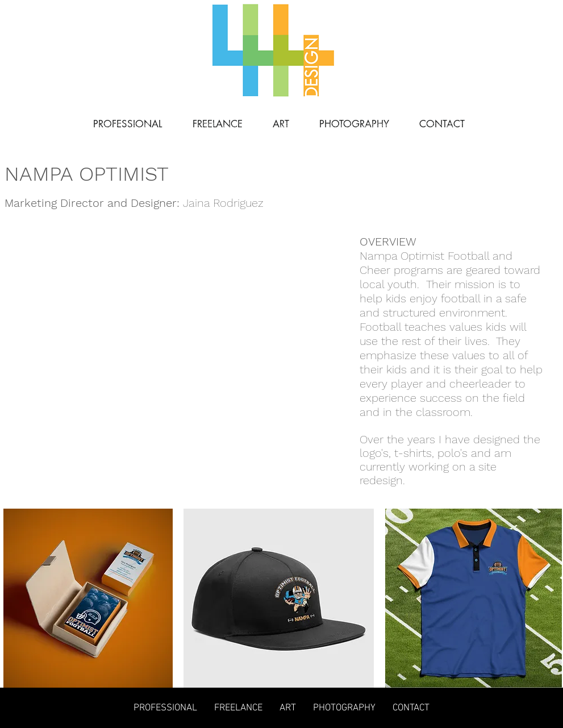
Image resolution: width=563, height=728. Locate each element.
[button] (88, 332)
